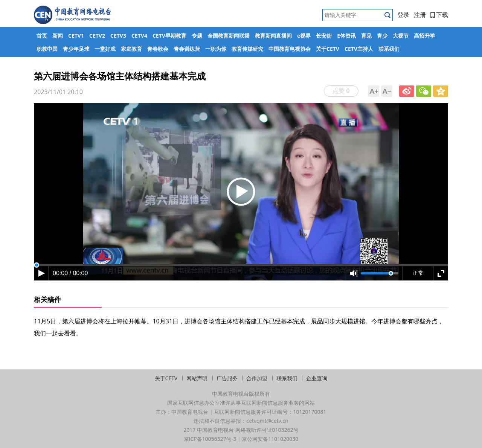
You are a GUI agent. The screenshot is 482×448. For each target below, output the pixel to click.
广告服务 (227, 378)
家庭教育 (131, 49)
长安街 (324, 36)
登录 (403, 15)
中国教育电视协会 (290, 49)
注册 (420, 15)
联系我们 (389, 49)
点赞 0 (341, 91)
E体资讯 (346, 36)
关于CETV (328, 49)
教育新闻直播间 (273, 36)
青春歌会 (158, 49)
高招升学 (424, 36)
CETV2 (97, 36)
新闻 (58, 36)
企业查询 (317, 378)
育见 (366, 36)
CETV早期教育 (169, 36)
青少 (382, 36)
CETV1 (76, 36)
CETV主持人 (359, 49)
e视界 (304, 36)
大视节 (401, 36)
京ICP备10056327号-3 (210, 439)
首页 (42, 36)
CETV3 (118, 36)
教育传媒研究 (247, 49)
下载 (439, 15)
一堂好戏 (105, 49)
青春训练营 (187, 49)
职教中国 (47, 49)
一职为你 (216, 49)
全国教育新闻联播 (229, 36)
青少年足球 (76, 49)
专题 (197, 36)
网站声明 (197, 378)
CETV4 (139, 36)
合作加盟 (257, 378)
